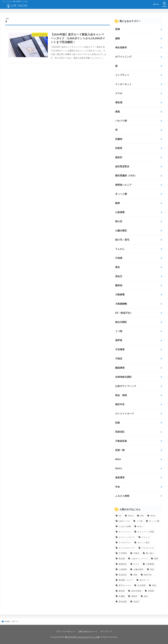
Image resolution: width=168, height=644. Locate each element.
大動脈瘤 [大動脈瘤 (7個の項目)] (150, 564)
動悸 (118, 203)
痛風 (118, 112)
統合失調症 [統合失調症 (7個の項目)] (136, 591)
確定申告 (120, 404)
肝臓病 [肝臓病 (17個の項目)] (122, 596)
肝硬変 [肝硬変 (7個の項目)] (151, 591)
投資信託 (120, 432)
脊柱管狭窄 (121, 48)
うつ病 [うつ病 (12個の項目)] (140, 521)
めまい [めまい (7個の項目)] (141, 526)
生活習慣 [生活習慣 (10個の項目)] (142, 585)
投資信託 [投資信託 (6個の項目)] (123, 575)
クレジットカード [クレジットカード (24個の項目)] (127, 537)
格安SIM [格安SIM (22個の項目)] (148, 575)
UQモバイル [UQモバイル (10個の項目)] (124, 521)
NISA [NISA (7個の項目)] (153, 516)
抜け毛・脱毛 (122, 240)
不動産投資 (121, 441)
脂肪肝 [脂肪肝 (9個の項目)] (134, 596)
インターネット (123, 84)
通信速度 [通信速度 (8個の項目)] (123, 602)
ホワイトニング (123, 57)
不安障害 (120, 349)
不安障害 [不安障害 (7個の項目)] (123, 553)
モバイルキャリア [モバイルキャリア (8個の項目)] (127, 548)
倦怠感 (119, 102)
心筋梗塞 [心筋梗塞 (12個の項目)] (123, 569)
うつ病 (119, 331)
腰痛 (118, 38)
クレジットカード (125, 414)
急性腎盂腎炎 (122, 166)
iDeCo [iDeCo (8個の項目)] (131, 516)
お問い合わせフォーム (88, 632)
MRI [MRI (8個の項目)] (142, 516)
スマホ (119, 93)
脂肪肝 (119, 157)
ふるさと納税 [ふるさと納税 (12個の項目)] (125, 526)
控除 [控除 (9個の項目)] (135, 575)
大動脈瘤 (120, 295)
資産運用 (120, 478)
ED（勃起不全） (124, 313)
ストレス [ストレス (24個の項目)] (146, 537)
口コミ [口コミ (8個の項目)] (136, 564)
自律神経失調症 (123, 377)
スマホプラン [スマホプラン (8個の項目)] (125, 543)
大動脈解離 (121, 304)
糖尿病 (119, 285)
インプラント (122, 75)
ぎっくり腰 (121, 194)
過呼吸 (119, 340)
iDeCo (119, 468)
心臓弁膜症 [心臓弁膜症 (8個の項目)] (139, 569)
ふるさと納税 (122, 496)
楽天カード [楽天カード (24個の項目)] (145, 580)
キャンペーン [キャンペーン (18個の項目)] (125, 532)
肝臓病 (119, 139)
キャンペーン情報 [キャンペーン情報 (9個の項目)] (146, 532)
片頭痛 (119, 258)
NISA (118, 459)
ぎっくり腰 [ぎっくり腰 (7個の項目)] (154, 521)
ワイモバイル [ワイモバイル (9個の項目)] (148, 548)
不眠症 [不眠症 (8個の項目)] (136, 553)
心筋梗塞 (120, 212)
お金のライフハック (126, 386)
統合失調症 (121, 322)
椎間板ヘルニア (123, 185)
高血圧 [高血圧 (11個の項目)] (136, 602)
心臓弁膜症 (121, 231)
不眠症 (119, 359)
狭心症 (119, 221)
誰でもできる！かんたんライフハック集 (82, 637)
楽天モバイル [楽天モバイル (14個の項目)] (125, 585)
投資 (118, 423)
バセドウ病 (121, 121)
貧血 (118, 267)
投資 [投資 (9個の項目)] (152, 569)
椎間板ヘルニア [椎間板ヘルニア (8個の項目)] (126, 580)
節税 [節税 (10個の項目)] (154, 585)
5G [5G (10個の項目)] (120, 516)
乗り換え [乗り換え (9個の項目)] (150, 553)
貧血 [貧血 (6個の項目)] (146, 596)
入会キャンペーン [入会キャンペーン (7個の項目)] (140, 559)
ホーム (156, 4)
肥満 (118, 29)
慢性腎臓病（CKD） (126, 176)
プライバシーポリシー (66, 632)
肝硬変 (119, 148)
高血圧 (119, 276)
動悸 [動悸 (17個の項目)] (156, 559)
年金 (118, 487)
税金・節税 (121, 395)
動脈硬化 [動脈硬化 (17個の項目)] (123, 564)
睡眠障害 (120, 368)
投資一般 (120, 450)
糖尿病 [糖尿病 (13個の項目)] (122, 591)
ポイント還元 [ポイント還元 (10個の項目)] (144, 543)
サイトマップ (106, 632)
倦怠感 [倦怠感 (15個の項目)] (122, 559)
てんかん (120, 249)
